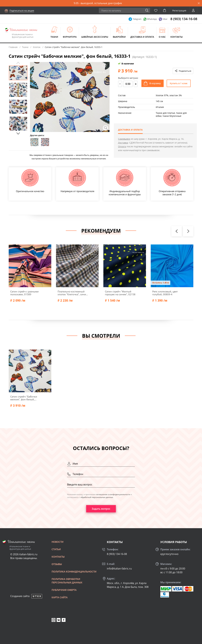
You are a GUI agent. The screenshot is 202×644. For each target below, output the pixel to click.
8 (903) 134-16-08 (184, 19)
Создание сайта (20, 596)
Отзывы (57, 564)
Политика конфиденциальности (74, 572)
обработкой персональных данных (97, 497)
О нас (162, 37)
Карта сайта (60, 597)
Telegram (137, 19)
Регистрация (179, 11)
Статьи (56, 549)
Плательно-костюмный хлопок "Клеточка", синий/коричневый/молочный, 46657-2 (73, 293)
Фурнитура (70, 37)
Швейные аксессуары (95, 37)
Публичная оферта (64, 590)
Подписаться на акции (22, 11)
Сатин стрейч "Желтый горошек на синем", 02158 (120, 293)
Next (18, 134)
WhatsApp (152, 19)
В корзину (155, 83)
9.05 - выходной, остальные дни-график (98, 3)
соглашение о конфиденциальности (113, 494)
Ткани (54, 37)
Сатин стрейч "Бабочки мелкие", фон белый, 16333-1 (24, 398)
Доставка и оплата (142, 37)
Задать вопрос (101, 509)
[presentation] (177, 231)
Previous (18, 63)
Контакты (177, 37)
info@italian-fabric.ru (119, 569)
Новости (58, 542)
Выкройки (119, 37)
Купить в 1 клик (179, 83)
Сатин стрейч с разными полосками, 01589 (24, 293)
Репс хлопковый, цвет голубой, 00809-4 (165, 293)
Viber (165, 19)
